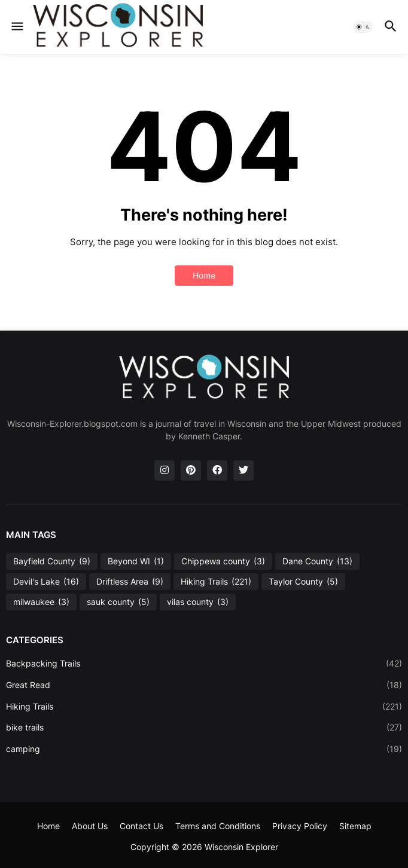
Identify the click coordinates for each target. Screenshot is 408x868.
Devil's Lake (46, 582)
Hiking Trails (216, 582)
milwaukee (41, 602)
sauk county (118, 602)
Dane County (317, 561)
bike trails (204, 728)
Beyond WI (136, 561)
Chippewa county (223, 561)
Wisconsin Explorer (241, 847)
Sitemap (355, 826)
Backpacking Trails (204, 664)
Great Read (204, 685)
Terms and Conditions (218, 826)
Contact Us (141, 826)
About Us (90, 826)
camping (204, 749)
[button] (16, 27)
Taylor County (303, 582)
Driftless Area (130, 582)
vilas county (198, 602)
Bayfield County (52, 561)
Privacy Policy (300, 826)
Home (204, 275)
